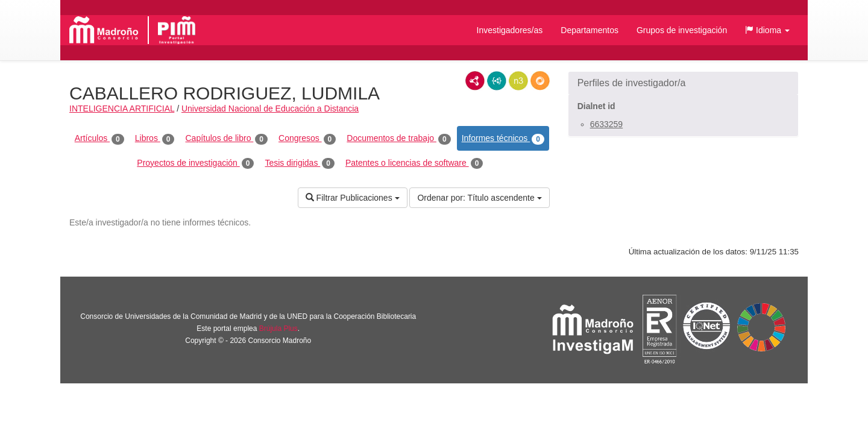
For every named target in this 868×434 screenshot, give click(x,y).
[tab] (683, 83)
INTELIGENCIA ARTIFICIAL (122, 108)
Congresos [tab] (307, 139)
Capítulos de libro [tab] (226, 139)
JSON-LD (497, 81)
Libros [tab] (155, 139)
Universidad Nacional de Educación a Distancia (270, 108)
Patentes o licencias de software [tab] (414, 163)
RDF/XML (475, 81)
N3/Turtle (518, 81)
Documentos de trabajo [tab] (398, 139)
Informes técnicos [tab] (503, 139)
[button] (767, 30)
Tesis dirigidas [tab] (300, 163)
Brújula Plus (278, 329)
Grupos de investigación (682, 30)
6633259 (607, 124)
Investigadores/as (510, 30)
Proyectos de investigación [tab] (195, 163)
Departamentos (590, 30)
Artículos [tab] (99, 139)
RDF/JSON (540, 81)
